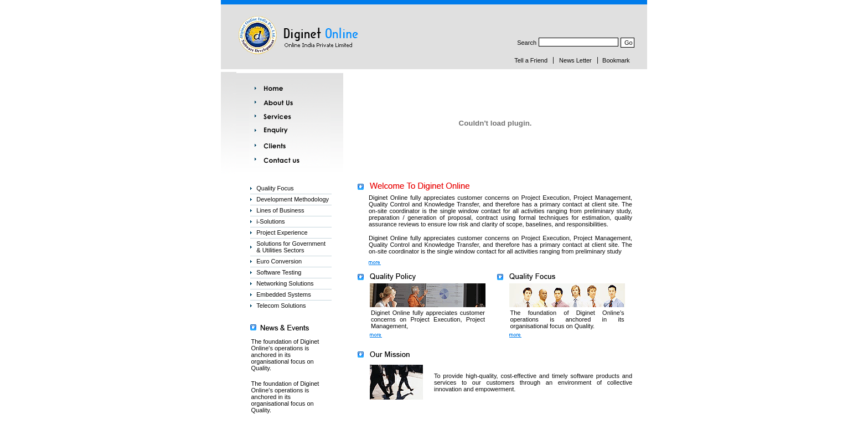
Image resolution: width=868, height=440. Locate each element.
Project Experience (282, 232)
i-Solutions (270, 221)
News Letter (575, 60)
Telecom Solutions (281, 306)
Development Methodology (293, 199)
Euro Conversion (279, 261)
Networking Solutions (285, 283)
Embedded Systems (283, 294)
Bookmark (616, 60)
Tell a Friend (531, 60)
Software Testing (279, 272)
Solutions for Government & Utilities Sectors (291, 247)
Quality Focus (275, 188)
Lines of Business (280, 210)
